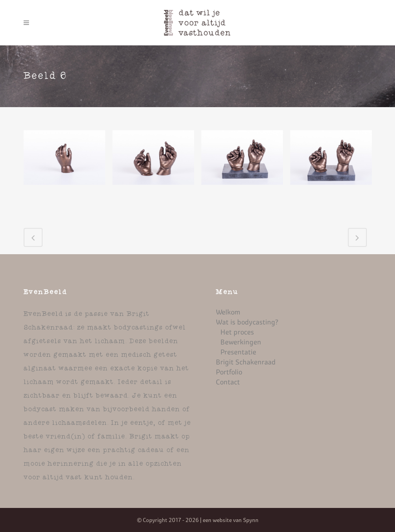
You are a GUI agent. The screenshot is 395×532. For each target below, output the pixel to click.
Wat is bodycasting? (247, 322)
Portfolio (229, 372)
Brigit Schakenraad (246, 362)
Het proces (237, 332)
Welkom (228, 312)
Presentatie (238, 352)
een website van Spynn (231, 520)
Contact (228, 382)
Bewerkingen (241, 342)
